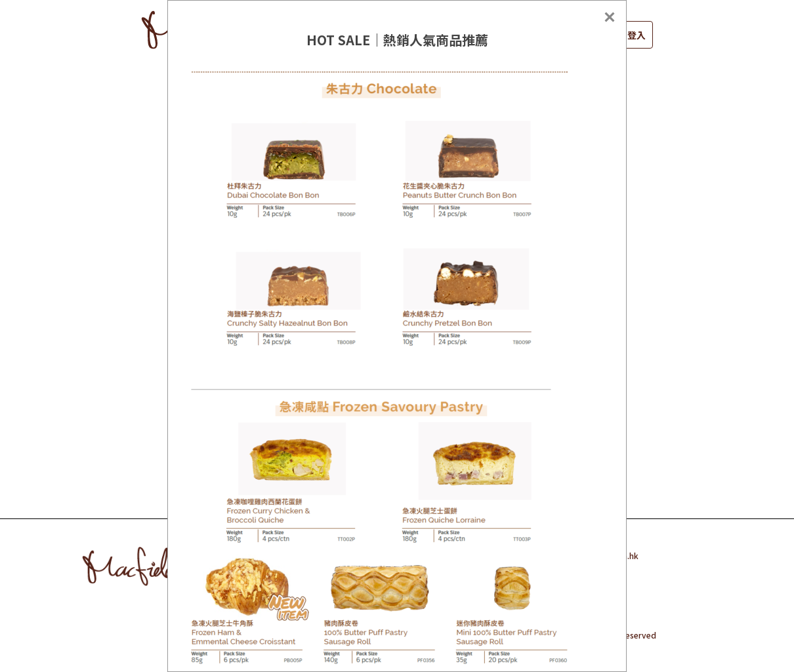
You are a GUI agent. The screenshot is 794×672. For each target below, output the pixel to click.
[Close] (610, 17)
